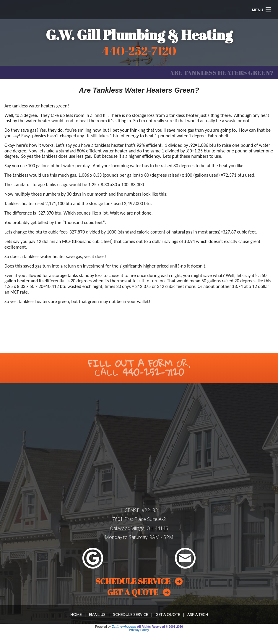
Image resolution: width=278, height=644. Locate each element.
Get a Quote (168, 614)
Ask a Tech (198, 614)
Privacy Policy (139, 630)
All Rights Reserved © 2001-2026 (160, 627)
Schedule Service (130, 614)
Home (76, 614)
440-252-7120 (153, 372)
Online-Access (124, 627)
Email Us (97, 614)
